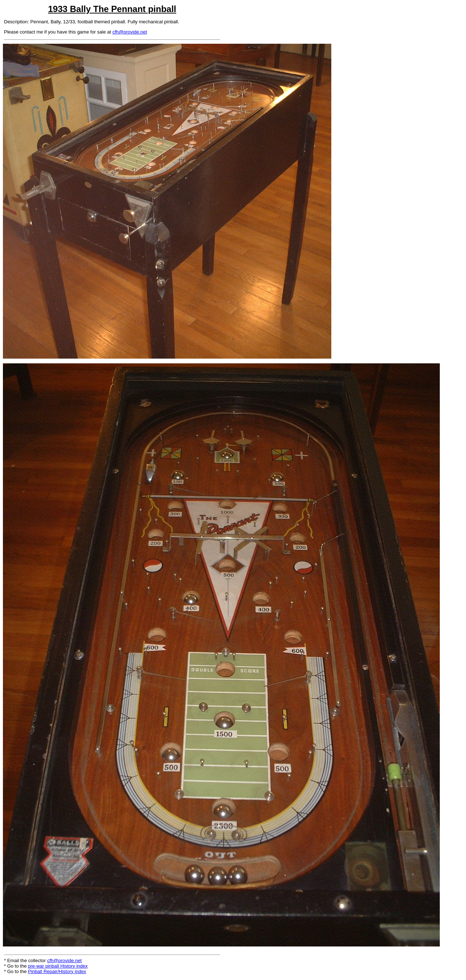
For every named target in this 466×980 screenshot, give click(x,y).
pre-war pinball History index (58, 966)
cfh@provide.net (130, 32)
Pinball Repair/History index (57, 971)
